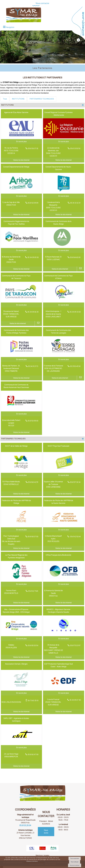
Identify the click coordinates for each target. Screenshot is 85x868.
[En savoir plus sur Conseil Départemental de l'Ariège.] (21, 196)
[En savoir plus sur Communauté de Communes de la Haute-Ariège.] (64, 250)
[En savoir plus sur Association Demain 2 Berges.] (21, 693)
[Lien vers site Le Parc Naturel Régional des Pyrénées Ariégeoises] (21, 580)
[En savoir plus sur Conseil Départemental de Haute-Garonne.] (64, 196)
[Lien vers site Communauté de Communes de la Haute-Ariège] (64, 247)
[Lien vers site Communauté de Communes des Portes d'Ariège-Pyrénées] (21, 356)
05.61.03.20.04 (25, 825)
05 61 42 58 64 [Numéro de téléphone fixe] (75, 537)
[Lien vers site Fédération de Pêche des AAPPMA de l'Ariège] (21, 526)
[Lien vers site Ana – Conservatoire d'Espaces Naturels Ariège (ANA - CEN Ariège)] (21, 635)
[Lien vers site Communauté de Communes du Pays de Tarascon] (21, 301)
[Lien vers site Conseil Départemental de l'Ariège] (21, 192)
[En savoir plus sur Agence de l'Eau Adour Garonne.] (21, 142)
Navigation (10, 27)
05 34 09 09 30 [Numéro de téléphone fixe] (33, 257)
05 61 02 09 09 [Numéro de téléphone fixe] (33, 203)
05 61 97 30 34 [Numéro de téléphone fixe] (75, 482)
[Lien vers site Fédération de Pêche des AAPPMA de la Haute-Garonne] (64, 526)
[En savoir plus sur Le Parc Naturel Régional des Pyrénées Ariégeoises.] (21, 584)
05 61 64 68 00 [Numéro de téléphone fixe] (75, 257)
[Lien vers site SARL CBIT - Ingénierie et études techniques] (21, 744)
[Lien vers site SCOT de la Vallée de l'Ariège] (21, 471)
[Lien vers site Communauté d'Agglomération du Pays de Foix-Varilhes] (21, 247)
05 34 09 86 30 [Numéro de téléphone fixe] (33, 312)
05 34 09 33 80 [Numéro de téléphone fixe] (75, 312)
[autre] (78, 41)
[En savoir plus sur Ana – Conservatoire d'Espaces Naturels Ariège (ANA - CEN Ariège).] (21, 639)
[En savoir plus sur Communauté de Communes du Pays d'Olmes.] (64, 305)
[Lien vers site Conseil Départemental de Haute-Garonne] (64, 192)
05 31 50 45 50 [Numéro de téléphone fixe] (75, 366)
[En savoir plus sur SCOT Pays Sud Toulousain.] (64, 475)
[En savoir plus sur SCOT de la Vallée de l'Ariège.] (21, 475)
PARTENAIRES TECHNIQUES (42, 99)
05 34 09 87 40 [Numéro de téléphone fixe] (75, 700)
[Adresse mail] (81, 269)
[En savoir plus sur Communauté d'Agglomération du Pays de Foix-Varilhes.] (21, 250)
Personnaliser (75, 865)
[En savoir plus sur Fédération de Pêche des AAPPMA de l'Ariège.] (21, 530)
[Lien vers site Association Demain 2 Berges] (21, 689)
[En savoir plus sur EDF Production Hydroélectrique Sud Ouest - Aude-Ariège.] (64, 693)
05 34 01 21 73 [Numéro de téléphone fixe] (33, 366)
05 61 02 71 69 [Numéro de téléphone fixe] (33, 591)
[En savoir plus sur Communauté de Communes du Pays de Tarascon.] (21, 305)
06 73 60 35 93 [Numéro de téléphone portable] (33, 701)
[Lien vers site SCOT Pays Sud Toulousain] (64, 471)
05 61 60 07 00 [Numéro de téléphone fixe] (33, 537)
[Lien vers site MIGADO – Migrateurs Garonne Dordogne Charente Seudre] (64, 635)
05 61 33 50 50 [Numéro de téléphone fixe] (75, 148)
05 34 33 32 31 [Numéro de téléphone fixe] (75, 203)
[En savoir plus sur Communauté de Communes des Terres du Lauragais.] (64, 359)
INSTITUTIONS (18, 99)
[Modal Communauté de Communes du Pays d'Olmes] (64, 301)
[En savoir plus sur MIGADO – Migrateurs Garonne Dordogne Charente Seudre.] (64, 639)
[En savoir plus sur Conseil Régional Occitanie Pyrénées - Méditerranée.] (64, 142)
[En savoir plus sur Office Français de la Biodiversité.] (64, 584)
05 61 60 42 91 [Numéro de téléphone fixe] (33, 482)
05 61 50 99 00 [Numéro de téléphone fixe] (33, 421)
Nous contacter (42, 3)
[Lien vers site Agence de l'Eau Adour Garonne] (21, 138)
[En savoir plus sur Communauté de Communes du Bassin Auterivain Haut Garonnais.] (21, 414)
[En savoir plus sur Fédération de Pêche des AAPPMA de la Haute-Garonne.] (64, 530)
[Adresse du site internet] (21, 160)
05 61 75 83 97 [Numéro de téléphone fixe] (75, 645)
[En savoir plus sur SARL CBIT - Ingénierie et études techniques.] (21, 748)
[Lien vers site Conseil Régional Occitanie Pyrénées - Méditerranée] (64, 138)
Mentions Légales (42, 855)
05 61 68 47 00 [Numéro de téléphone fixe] (33, 754)
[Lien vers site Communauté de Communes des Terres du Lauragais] (64, 356)
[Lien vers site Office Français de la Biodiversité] (64, 580)
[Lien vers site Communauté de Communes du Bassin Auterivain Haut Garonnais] (21, 410)
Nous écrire (46, 832)
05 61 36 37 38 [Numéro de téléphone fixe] (33, 148)
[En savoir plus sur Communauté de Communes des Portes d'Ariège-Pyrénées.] (21, 359)
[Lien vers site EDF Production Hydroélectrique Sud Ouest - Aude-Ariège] (64, 689)
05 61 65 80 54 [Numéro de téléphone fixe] (33, 645)
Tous (5, 99)
